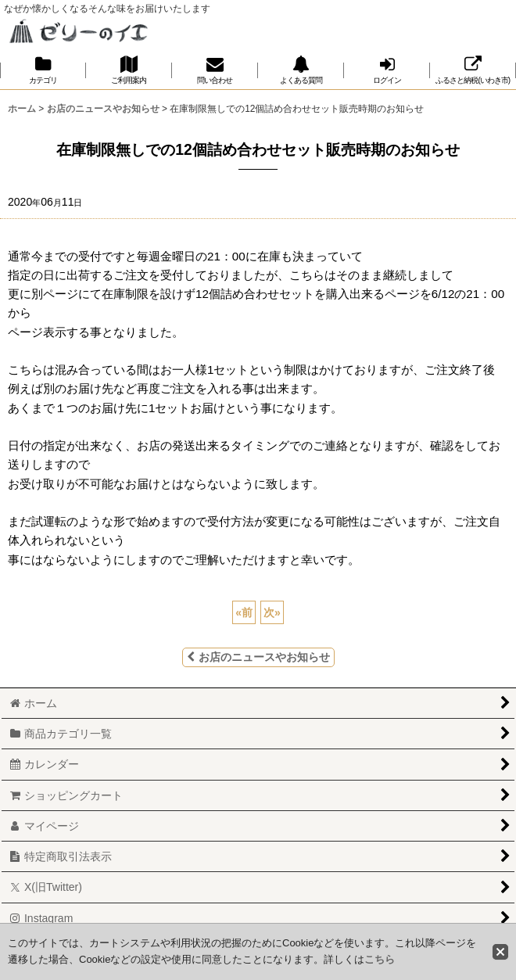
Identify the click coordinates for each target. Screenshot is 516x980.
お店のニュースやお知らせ (258, 657)
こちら (380, 959)
